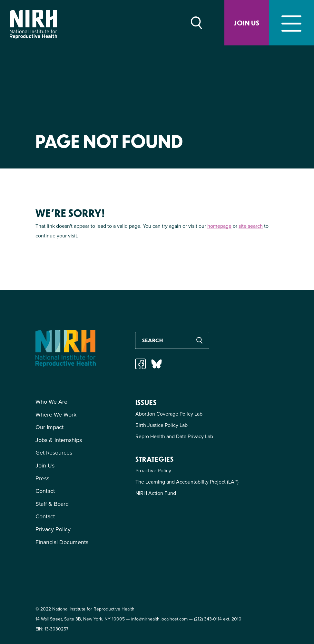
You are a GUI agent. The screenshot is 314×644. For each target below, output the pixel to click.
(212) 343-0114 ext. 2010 (218, 619)
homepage (219, 226)
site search (251, 226)
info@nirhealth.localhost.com (159, 619)
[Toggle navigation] (292, 23)
